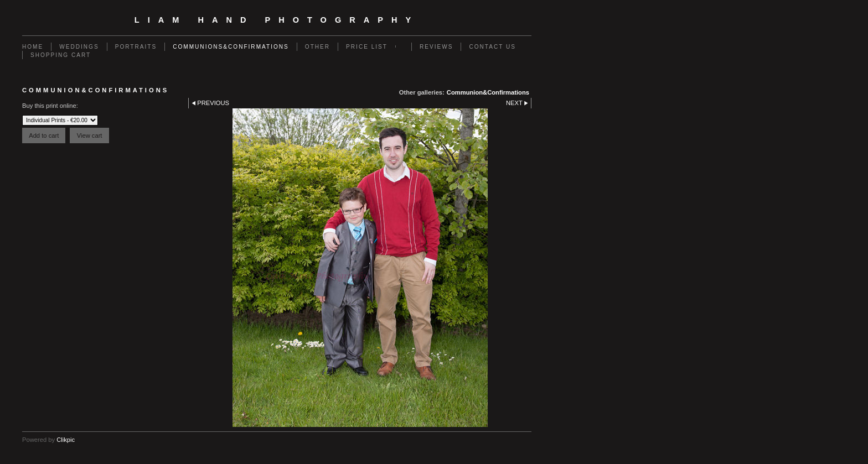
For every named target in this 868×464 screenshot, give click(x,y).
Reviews (436, 47)
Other (317, 47)
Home (33, 47)
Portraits (136, 47)
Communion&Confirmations (488, 92)
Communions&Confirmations (231, 47)
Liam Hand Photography (277, 20)
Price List (367, 47)
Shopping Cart (61, 55)
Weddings (79, 47)
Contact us (492, 47)
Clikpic (66, 440)
